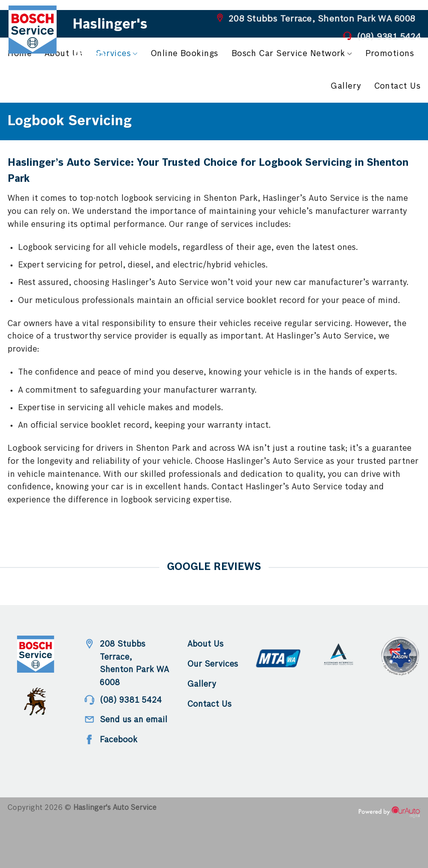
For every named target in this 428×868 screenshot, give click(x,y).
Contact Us (398, 86)
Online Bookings (185, 54)
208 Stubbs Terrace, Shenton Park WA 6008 (322, 19)
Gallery (346, 86)
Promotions (390, 54)
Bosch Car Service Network (292, 54)
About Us (64, 54)
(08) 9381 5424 (389, 37)
